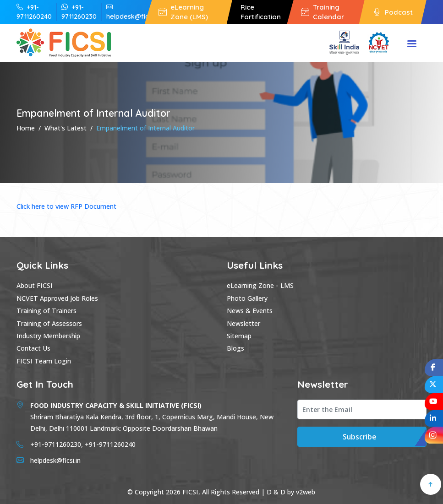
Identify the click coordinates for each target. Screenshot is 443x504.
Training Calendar (323, 12)
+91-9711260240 (34, 12)
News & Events (250, 311)
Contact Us (33, 348)
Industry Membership (48, 336)
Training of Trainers (46, 311)
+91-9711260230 (79, 12)
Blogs (235, 348)
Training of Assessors (49, 323)
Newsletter (243, 323)
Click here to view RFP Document (66, 206)
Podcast (393, 12)
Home (26, 128)
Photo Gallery (247, 298)
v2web (306, 492)
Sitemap (239, 336)
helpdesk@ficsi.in (133, 12)
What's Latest (66, 128)
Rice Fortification (261, 12)
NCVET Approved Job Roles (57, 298)
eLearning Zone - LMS (260, 285)
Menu (412, 44)
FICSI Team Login (44, 361)
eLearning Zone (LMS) (183, 12)
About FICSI (35, 285)
